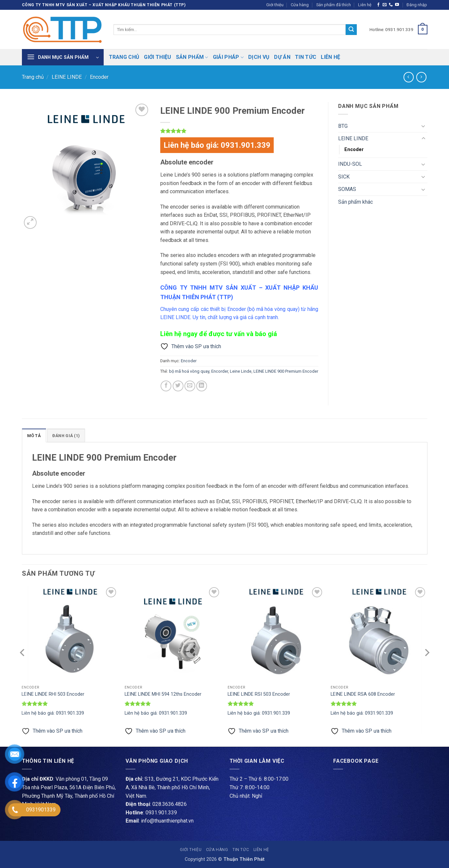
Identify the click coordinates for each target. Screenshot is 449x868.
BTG (343, 126)
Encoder (99, 77)
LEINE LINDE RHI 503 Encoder (53, 694)
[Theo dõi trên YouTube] (397, 5)
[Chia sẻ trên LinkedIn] (202, 386)
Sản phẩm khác (355, 202)
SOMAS (347, 189)
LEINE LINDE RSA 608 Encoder (363, 694)
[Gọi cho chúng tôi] (391, 5)
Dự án (282, 57)
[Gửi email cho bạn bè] (190, 386)
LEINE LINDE (67, 77)
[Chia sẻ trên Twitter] (178, 386)
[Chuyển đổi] (423, 126)
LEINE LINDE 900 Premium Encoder (286, 371)
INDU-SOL (350, 164)
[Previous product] (421, 77)
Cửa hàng (300, 5)
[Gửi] (351, 30)
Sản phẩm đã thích (334, 5)
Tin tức (306, 57)
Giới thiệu (275, 5)
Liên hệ (365, 5)
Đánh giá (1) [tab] (66, 436)
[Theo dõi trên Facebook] (378, 5)
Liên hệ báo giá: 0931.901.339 (217, 145)
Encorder (220, 371)
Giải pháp (228, 57)
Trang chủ (124, 57)
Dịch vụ (259, 57)
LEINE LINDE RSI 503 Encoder (259, 694)
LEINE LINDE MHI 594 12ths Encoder (163, 694)
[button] (417, 5)
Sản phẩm (192, 57)
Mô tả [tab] (34, 436)
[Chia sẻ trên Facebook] (166, 386)
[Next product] (409, 77)
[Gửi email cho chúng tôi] (385, 5)
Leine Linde (241, 371)
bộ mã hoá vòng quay (189, 371)
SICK (344, 177)
